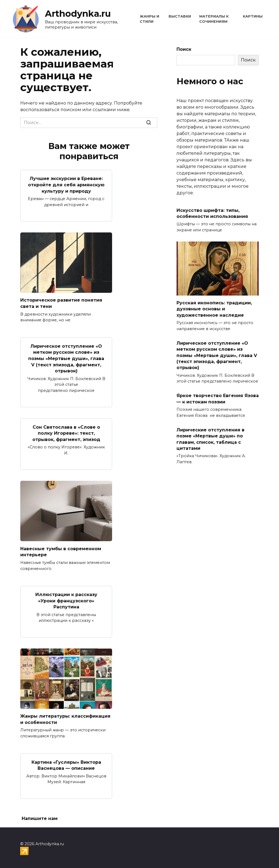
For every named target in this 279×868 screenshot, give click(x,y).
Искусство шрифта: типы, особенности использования (212, 213)
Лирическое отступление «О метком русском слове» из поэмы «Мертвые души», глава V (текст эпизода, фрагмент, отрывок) (66, 358)
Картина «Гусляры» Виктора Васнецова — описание (66, 764)
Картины (253, 16)
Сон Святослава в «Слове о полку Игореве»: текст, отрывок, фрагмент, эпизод (66, 432)
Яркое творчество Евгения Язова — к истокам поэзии (218, 399)
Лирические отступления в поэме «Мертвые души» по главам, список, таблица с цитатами (210, 439)
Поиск (184, 49)
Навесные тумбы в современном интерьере (61, 551)
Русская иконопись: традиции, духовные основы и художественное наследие (214, 309)
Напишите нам (40, 817)
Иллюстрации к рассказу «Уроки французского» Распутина (66, 600)
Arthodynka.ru (78, 14)
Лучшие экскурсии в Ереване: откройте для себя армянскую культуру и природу (66, 185)
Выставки (180, 16)
